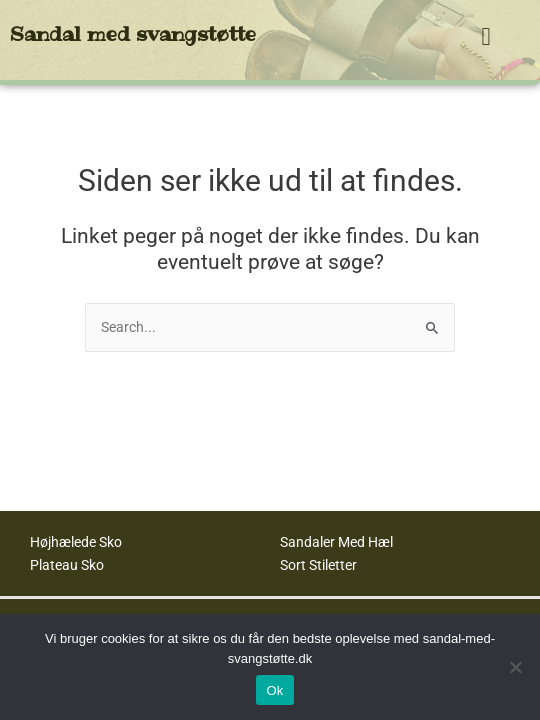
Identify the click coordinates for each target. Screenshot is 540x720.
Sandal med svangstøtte (133, 34)
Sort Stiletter (318, 565)
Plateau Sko (67, 565)
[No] (515, 667)
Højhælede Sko (76, 542)
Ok (274, 690)
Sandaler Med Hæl (336, 542)
